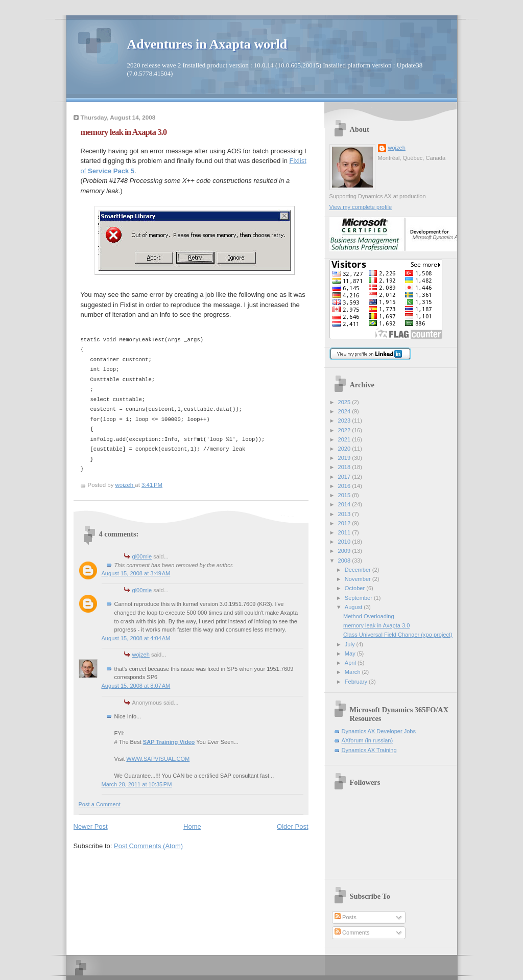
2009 (345, 551)
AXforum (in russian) (367, 740)
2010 (345, 542)
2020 (345, 449)
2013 (345, 514)
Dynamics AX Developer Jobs (379, 731)
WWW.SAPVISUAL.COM (158, 759)
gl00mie (142, 556)
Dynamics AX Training (369, 750)
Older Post (292, 826)
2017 (345, 477)
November (359, 579)
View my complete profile (361, 207)
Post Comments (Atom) (148, 846)
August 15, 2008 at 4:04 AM (136, 638)
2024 (345, 411)
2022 (345, 430)
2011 (345, 532)
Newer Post (91, 826)
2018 (345, 467)
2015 (345, 495)
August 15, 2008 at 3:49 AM (136, 573)
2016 (345, 486)
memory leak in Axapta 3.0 (376, 625)
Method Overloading (369, 616)
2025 (345, 402)
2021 (345, 439)
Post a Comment (100, 804)
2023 (345, 421)
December (359, 570)
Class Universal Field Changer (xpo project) (398, 635)
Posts (346, 917)
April (351, 663)
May (351, 654)
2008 (345, 561)
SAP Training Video (169, 742)
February (357, 682)
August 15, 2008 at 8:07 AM (136, 686)
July (351, 644)
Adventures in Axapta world (207, 44)
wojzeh (141, 655)
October (355, 588)
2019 (345, 458)
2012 (345, 523)
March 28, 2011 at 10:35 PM (137, 784)
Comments (352, 932)
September (359, 598)
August (354, 607)
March (353, 672)
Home (192, 826)
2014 (345, 504)
